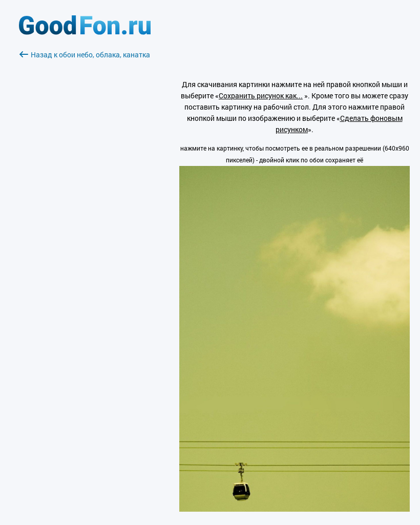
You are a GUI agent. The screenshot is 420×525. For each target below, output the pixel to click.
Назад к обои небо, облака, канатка (85, 55)
